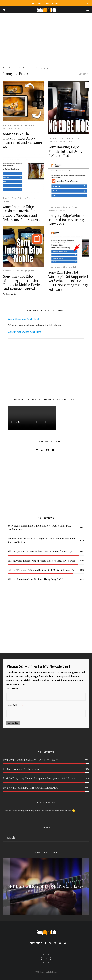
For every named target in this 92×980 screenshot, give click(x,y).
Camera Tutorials (11, 125)
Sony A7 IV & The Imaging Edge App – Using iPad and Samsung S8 (23, 140)
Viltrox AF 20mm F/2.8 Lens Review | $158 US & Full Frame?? (41, 570)
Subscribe (13, 723)
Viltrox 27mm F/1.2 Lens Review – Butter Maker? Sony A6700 (41, 551)
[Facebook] (45, 943)
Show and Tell (69, 267)
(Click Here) (33, 319)
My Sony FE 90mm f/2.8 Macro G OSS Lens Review (30, 760)
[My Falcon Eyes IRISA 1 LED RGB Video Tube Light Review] (46, 887)
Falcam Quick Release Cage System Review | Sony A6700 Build (42, 561)
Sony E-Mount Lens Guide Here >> (46, 3)
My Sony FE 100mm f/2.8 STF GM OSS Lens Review (31, 788)
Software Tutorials (12, 129)
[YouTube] (60, 943)
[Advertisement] (46, 37)
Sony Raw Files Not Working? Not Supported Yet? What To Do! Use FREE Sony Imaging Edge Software (69, 281)
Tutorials (26, 129)
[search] (85, 838)
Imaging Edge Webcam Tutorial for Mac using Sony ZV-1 (67, 220)
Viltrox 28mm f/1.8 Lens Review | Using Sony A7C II (36, 579)
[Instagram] (55, 943)
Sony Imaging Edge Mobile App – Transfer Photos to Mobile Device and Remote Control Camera (22, 285)
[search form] (42, 838)
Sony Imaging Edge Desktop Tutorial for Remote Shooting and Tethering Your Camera (22, 213)
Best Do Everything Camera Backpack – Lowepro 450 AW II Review (39, 778)
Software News (70, 207)
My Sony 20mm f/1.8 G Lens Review (22, 769)
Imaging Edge (27, 125)
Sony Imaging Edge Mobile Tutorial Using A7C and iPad (66, 151)
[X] (50, 943)
